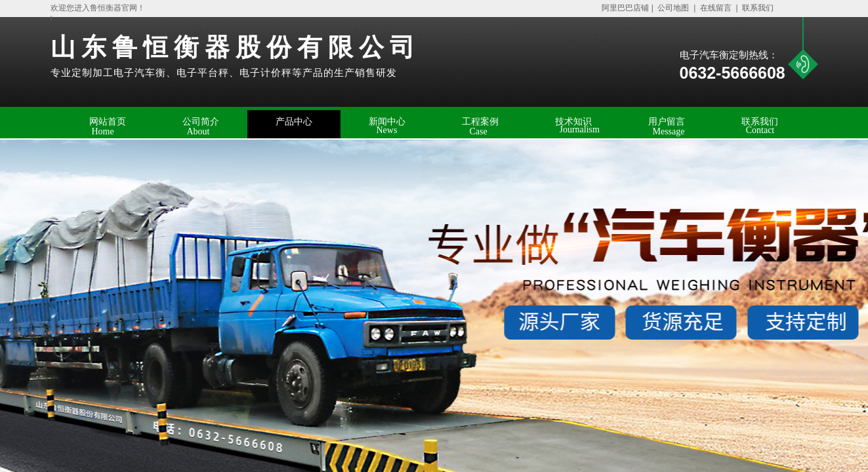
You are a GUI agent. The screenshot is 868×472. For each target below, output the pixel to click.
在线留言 (716, 8)
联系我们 (757, 8)
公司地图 (673, 8)
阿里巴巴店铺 (622, 8)
